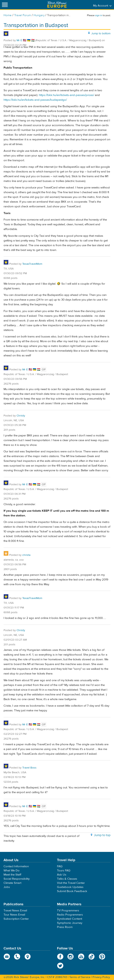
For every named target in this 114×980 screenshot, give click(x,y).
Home (8, 15)
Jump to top (102, 835)
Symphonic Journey (70, 923)
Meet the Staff (12, 875)
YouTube (81, 957)
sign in (99, 15)
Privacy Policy (101, 977)
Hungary (39, 15)
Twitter (60, 966)
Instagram (71, 957)
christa (26, 555)
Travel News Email (15, 911)
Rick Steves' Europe (57, 5)
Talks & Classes (67, 879)
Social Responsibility (17, 879)
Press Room (65, 927)
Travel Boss (29, 768)
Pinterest (102, 957)
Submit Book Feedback (72, 891)
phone (17, 957)
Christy (21, 416)
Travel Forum (23, 15)
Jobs (7, 887)
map (28, 957)
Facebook (60, 957)
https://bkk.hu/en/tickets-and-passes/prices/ (66, 95)
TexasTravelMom (32, 264)
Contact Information (16, 866)
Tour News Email (14, 915)
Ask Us (62, 875)
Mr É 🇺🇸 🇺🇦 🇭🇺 (26, 40)
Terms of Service (80, 977)
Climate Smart (12, 883)
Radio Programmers (70, 915)
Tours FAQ (64, 871)
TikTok (92, 957)
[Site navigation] (5, 5)
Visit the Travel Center (71, 883)
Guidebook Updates (70, 887)
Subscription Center (16, 919)
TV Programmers (68, 911)
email (7, 957)
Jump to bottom (101, 34)
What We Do (12, 871)
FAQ (60, 866)
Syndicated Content (70, 919)
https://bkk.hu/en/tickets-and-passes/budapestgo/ (35, 100)
